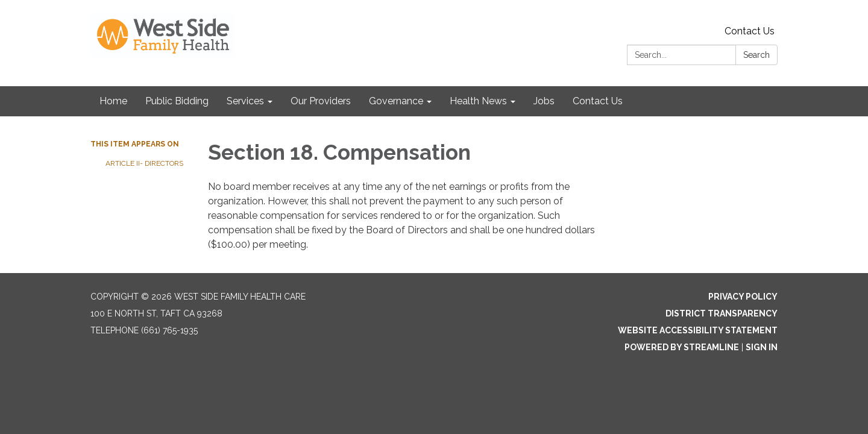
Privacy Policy (743, 297)
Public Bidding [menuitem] (177, 101)
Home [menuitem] (113, 101)
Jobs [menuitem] (544, 101)
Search (756, 55)
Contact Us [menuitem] (598, 101)
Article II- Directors (145, 163)
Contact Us (750, 31)
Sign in (762, 347)
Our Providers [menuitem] (321, 101)
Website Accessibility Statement (698, 330)
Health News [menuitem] (478, 101)
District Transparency (722, 313)
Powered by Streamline (682, 347)
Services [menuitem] (245, 101)
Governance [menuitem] (396, 101)
